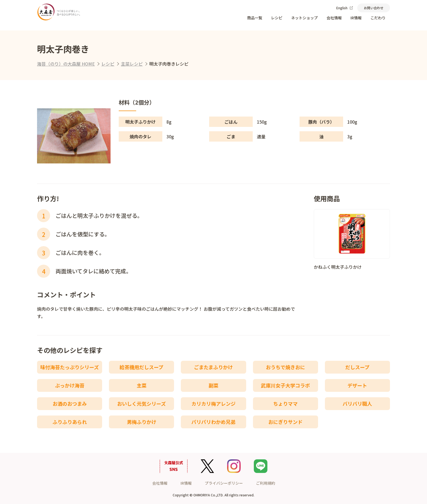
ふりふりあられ (70, 422)
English (345, 8)
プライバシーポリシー (224, 483)
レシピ (277, 18)
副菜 (213, 385)
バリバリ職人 (357, 404)
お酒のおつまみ (70, 404)
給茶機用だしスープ (141, 367)
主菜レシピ (132, 64)
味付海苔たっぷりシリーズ (70, 367)
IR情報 (356, 18)
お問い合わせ (374, 8)
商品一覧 (255, 18)
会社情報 (334, 18)
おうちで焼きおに (285, 367)
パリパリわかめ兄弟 (213, 422)
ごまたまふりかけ (213, 367)
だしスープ (357, 367)
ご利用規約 (266, 483)
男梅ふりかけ (142, 422)
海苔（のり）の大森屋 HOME (66, 64)
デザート (357, 385)
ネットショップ (304, 18)
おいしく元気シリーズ (141, 404)
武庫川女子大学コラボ (285, 385)
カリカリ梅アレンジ (213, 404)
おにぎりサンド (285, 422)
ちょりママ (285, 404)
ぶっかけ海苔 (70, 385)
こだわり (378, 18)
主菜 (142, 385)
